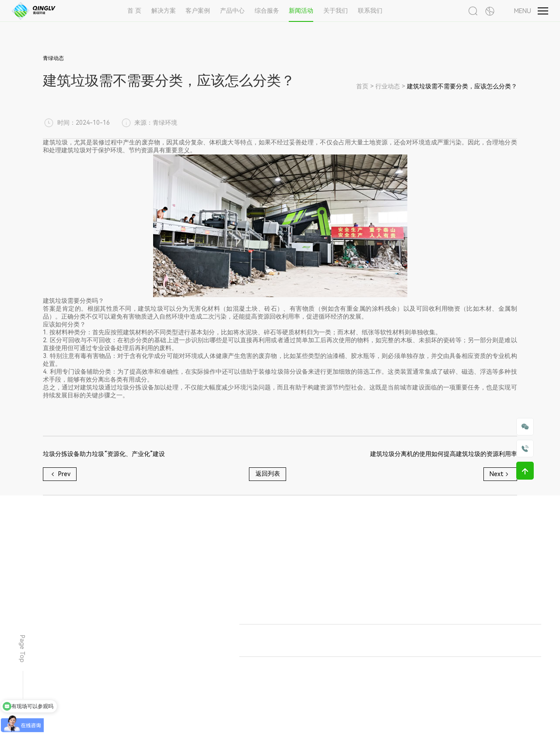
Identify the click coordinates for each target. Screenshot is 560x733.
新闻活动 (301, 11)
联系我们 (370, 11)
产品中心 (232, 11)
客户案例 (198, 11)
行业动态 (388, 86)
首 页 (134, 11)
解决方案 (164, 11)
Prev (60, 474)
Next (500, 474)
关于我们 (336, 11)
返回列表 (268, 473)
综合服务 (267, 11)
